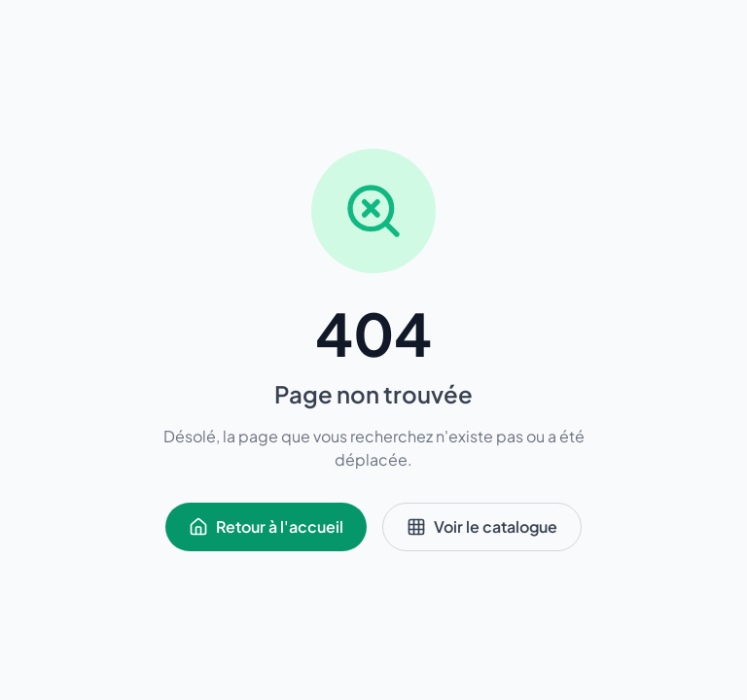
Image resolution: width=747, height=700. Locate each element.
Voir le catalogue (482, 526)
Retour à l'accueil (266, 526)
